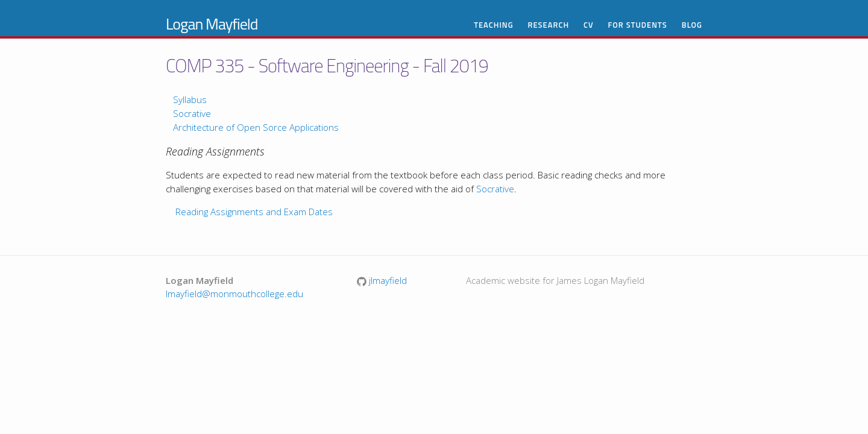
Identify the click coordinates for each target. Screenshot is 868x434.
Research (548, 25)
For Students (638, 25)
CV (589, 25)
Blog (692, 25)
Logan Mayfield (212, 24)
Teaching (494, 25)
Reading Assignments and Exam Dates (254, 212)
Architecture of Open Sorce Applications (256, 127)
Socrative (192, 113)
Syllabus (190, 99)
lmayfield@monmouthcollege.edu (234, 294)
